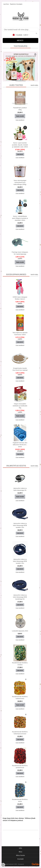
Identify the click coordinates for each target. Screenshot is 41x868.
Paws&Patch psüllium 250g (20, 109)
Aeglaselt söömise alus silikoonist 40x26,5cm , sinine (20, 445)
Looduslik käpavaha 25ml (20, 631)
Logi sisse (6, 4)
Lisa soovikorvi (20, 120)
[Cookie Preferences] (3, 865)
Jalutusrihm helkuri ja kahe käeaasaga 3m (20, 489)
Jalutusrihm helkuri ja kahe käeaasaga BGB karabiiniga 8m (20, 597)
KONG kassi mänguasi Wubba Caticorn (20, 298)
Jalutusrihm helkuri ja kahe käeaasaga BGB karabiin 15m (20, 561)
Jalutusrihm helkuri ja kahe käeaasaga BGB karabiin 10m (20, 525)
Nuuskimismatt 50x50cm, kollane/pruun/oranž (20, 733)
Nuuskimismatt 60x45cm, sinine (20, 800)
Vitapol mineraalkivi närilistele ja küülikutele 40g (20, 406)
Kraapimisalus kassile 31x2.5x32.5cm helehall (20, 369)
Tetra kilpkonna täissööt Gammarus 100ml (20, 334)
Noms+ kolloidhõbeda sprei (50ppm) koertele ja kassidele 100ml (20, 218)
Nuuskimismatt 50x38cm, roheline (20, 664)
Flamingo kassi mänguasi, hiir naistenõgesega (20, 253)
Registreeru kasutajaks (16, 4)
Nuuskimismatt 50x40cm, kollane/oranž (20, 698)
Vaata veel (34, 85)
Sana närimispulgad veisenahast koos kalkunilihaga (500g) (20, 182)
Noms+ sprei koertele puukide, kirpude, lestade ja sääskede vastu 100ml (20, 145)
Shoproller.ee (36, 864)
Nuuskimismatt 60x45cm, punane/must (20, 767)
